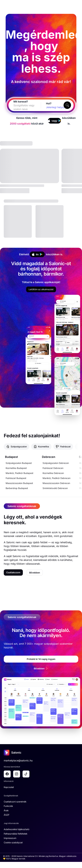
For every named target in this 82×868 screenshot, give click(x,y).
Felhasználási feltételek (16, 834)
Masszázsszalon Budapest (19, 483)
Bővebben (35, 573)
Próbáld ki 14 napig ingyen (41, 659)
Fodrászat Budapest (16, 478)
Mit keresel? (21, 102)
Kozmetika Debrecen (53, 473)
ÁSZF (7, 815)
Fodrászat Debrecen (53, 468)
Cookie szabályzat (13, 842)
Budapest (11, 457)
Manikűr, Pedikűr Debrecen (56, 478)
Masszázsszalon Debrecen (56, 483)
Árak (6, 810)
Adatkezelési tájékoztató (17, 829)
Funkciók (8, 806)
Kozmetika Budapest (16, 468)
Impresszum (10, 838)
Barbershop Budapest (17, 488)
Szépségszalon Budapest (19, 463)
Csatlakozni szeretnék (15, 802)
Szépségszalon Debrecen (56, 463)
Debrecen (49, 457)
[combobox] (21, 107)
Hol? (49, 103)
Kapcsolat (9, 787)
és (37, 254)
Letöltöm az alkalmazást (41, 289)
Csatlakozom (13, 572)
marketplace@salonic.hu (18, 760)
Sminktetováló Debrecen (55, 488)
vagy (54, 121)
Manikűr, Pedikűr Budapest (19, 473)
